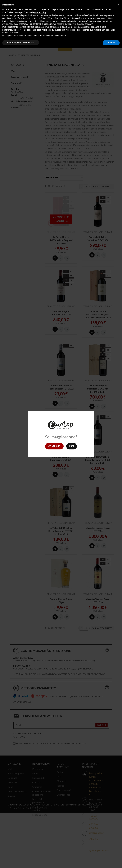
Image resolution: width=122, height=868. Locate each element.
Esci (72, 446)
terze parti (48, 15)
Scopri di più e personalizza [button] (21, 43)
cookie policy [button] (40, 12)
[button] (118, 5)
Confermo (54, 446)
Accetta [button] (111, 43)
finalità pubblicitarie (69, 21)
